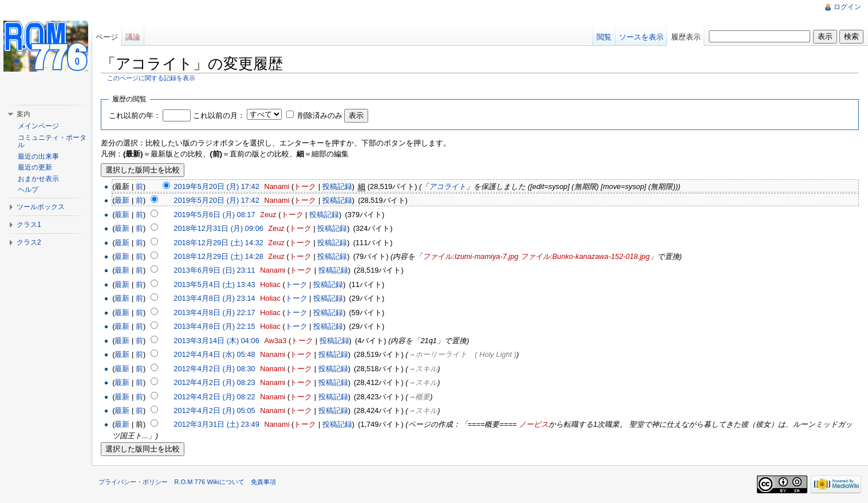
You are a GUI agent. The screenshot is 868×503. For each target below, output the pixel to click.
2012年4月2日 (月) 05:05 (214, 410)
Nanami (277, 186)
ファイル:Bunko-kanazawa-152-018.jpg (585, 256)
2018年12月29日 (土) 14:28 (218, 256)
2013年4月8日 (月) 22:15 (214, 326)
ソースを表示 (641, 37)
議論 (133, 37)
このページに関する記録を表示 (151, 78)
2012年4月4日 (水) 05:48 (214, 354)
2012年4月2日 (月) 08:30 (214, 369)
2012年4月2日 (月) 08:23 (214, 382)
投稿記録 (337, 186)
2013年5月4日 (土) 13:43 (214, 284)
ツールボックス (41, 207)
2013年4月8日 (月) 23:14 (214, 298)
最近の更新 (35, 167)
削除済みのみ (320, 115)
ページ (107, 37)
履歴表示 (686, 37)
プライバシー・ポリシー (133, 482)
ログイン (847, 7)
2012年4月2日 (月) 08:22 (214, 397)
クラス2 (29, 242)
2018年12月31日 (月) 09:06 (218, 228)
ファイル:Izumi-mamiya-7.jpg (470, 256)
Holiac (270, 284)
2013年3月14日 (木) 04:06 (216, 341)
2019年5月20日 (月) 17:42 (216, 186)
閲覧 (604, 37)
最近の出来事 (38, 156)
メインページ (38, 126)
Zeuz (268, 215)
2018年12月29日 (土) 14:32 (218, 243)
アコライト (447, 186)
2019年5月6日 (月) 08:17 (214, 215)
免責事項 (263, 482)
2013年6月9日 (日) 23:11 (214, 270)
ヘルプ (28, 190)
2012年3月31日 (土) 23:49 (216, 424)
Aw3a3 (275, 341)
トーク (305, 186)
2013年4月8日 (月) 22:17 (214, 313)
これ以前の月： (219, 115)
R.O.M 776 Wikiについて (209, 482)
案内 (23, 114)
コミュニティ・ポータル (52, 142)
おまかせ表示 (38, 179)
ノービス (534, 424)
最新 (122, 200)
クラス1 (29, 225)
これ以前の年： (135, 115)
